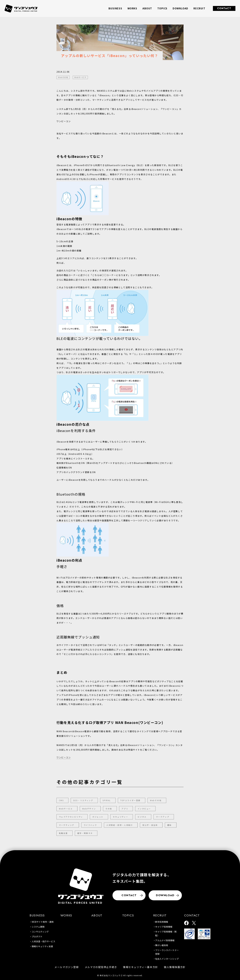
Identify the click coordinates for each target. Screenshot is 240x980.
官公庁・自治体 (150, 825)
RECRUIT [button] (199, 8)
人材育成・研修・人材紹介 (120, 825)
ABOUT (147, 8)
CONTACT (224, 8)
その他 (109, 809)
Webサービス (66, 809)
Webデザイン (89, 809)
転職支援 (63, 833)
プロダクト (37, 936)
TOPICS (162, 8)
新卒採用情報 (162, 922)
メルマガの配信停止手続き (101, 967)
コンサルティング (40, 932)
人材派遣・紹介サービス (43, 941)
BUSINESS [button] (115, 8)
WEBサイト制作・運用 (43, 922)
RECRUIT (160, 915)
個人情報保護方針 (175, 967)
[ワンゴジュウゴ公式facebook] (186, 923)
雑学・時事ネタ (85, 833)
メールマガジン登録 (67, 967)
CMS (61, 800)
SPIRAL (107, 800)
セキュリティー (120, 817)
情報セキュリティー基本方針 (141, 967)
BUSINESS (37, 915)
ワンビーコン (64, 757)
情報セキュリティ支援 (42, 946)
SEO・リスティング (83, 800)
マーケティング (67, 825)
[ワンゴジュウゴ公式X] (194, 923)
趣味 (170, 825)
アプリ (125, 809)
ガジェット (98, 817)
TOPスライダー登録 (130, 800)
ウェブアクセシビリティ (71, 817)
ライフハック (90, 825)
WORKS (132, 8)
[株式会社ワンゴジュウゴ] (81, 886)
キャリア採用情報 (164, 927)
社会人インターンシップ (167, 959)
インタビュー (144, 809)
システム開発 (38, 927)
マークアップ (163, 817)
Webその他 (156, 800)
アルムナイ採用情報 (165, 940)
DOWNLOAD (180, 8)
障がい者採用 (162, 945)
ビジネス (142, 817)
